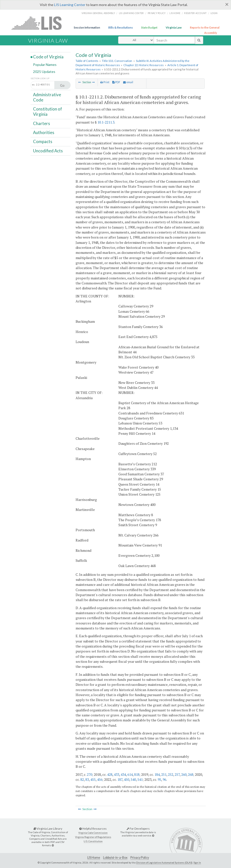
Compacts (43, 141)
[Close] (227, 4)
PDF (116, 82)
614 (130, 774)
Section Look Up (40, 78)
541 (140, 779)
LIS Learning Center (70, 5)
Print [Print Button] (105, 82)
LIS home (175, 13)
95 (159, 779)
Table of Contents (87, 61)
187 (120, 779)
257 (177, 774)
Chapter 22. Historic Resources (144, 65)
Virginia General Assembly (98, 13)
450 (127, 779)
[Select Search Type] (136, 40)
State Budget (149, 27)
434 (123, 774)
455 (93, 779)
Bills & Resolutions (121, 27)
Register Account (195, 13)
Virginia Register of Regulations (93, 837)
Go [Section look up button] (62, 85)
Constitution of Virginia (48, 112)
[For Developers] (153, 836)
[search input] (174, 40)
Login (214, 13)
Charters (42, 123)
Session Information (87, 27)
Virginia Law (174, 27)
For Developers (138, 829)
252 (171, 774)
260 (184, 774)
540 (133, 779)
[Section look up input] (49, 85)
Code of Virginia (48, 57)
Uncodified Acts (48, 150)
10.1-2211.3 (106, 122)
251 (164, 774)
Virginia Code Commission (93, 833)
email (128, 82)
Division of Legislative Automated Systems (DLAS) (164, 862)
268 (191, 774)
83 (87, 779)
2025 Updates (44, 72)
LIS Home (94, 858)
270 (89, 774)
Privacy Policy (157, 13)
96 (164, 779)
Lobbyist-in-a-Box (115, 858)
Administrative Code (47, 97)
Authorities (44, 132)
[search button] (199, 40)
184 (157, 774)
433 (117, 774)
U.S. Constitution (93, 841)
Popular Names (45, 65)
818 (137, 774)
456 (100, 779)
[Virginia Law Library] (53, 845)
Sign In (197, 862)
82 (82, 779)
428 (110, 774)
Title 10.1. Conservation (117, 61)
